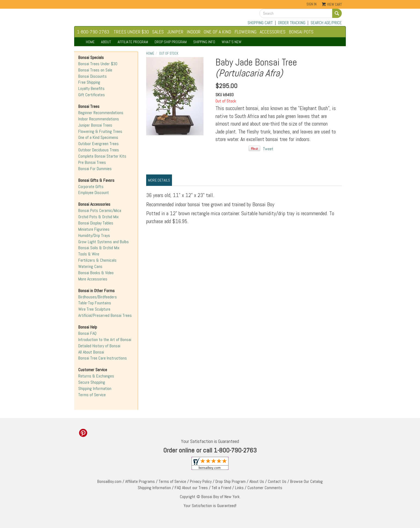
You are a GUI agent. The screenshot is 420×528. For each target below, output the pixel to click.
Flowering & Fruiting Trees (100, 131)
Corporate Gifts (91, 187)
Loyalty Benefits (91, 88)
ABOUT (106, 42)
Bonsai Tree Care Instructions (103, 358)
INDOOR (194, 32)
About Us (257, 481)
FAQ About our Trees (191, 488)
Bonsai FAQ (87, 333)
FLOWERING (245, 32)
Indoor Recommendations (99, 119)
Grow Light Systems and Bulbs (104, 242)
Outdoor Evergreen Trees (98, 144)
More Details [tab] (159, 180)
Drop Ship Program (231, 481)
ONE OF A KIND (217, 32)
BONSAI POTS (301, 32)
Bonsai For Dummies (95, 169)
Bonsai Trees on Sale (95, 70)
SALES (158, 32)
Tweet (268, 149)
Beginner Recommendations (101, 113)
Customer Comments (265, 488)
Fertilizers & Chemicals (97, 260)
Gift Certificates (92, 95)
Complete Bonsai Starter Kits (102, 156)
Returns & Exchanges (96, 376)
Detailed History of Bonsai (99, 346)
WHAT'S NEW (232, 42)
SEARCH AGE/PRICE (326, 23)
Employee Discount (94, 193)
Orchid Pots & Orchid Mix (98, 217)
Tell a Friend (221, 488)
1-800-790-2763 (93, 32)
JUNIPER (175, 32)
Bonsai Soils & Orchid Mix (99, 248)
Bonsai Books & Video (96, 273)
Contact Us (277, 481)
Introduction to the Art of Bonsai (105, 340)
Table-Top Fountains (95, 303)
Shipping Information (95, 388)
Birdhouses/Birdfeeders (98, 297)
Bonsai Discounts (93, 76)
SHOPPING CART (260, 23)
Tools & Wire (89, 254)
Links (239, 488)
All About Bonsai (91, 352)
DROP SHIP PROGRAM (171, 42)
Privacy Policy (201, 481)
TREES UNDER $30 (131, 32)
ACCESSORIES (273, 32)
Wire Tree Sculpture (94, 309)
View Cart (334, 4)
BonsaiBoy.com (109, 481)
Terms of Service (92, 395)
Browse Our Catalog (306, 481)
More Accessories (93, 279)
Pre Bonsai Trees (92, 162)
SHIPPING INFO (204, 42)
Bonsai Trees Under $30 (98, 64)
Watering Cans (90, 266)
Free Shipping (89, 82)
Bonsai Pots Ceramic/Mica (100, 210)
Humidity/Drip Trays (94, 235)
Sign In (311, 4)
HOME (90, 42)
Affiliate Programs (140, 481)
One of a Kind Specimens (98, 137)
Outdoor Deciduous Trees (99, 150)
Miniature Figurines (94, 229)
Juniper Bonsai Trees (95, 125)
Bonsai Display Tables (96, 223)
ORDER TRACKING (292, 23)
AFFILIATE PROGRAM (133, 42)
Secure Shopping (92, 382)
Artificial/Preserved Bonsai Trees (105, 315)
